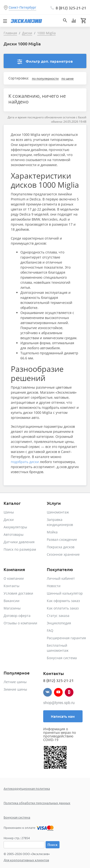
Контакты (12, 586)
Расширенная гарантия (66, 638)
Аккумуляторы (15, 527)
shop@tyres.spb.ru (59, 703)
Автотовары (14, 534)
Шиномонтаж (58, 512)
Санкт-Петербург (22, 7)
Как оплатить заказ (63, 608)
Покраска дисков (61, 547)
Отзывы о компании (20, 623)
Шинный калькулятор (65, 593)
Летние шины (15, 682)
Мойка (52, 532)
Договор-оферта (17, 616)
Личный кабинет (61, 578)
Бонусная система (62, 658)
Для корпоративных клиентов (26, 860)
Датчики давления (19, 542)
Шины (9, 512)
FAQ (50, 630)
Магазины (12, 608)
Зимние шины (15, 689)
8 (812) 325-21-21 (71, 8)
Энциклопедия (59, 623)
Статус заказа (58, 616)
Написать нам (63, 716)
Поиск (53, 845)
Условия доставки (18, 593)
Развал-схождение (62, 539)
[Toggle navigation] (5, 21)
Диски (9, 520)
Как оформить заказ (63, 601)
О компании (14, 578)
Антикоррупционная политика (27, 788)
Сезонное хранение (63, 554)
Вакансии (12, 601)
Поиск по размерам (20, 549)
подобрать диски (25, 462)
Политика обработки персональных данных (37, 803)
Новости (54, 586)
